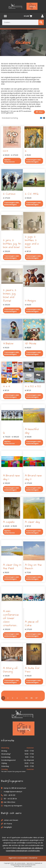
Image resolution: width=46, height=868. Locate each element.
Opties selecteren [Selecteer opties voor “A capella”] (9, 532)
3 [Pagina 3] (12, 698)
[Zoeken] (41, 22)
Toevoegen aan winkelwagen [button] (34, 161)
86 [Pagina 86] (32, 698)
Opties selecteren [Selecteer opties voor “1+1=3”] (9, 161)
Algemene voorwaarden (18, 858)
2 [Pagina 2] (8, 698)
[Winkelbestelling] (16, 118)
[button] (5, 16)
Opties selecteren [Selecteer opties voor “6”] (9, 442)
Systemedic (28, 866)
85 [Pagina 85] (27, 698)
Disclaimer (33, 858)
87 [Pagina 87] (37, 698)
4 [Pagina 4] (17, 698)
